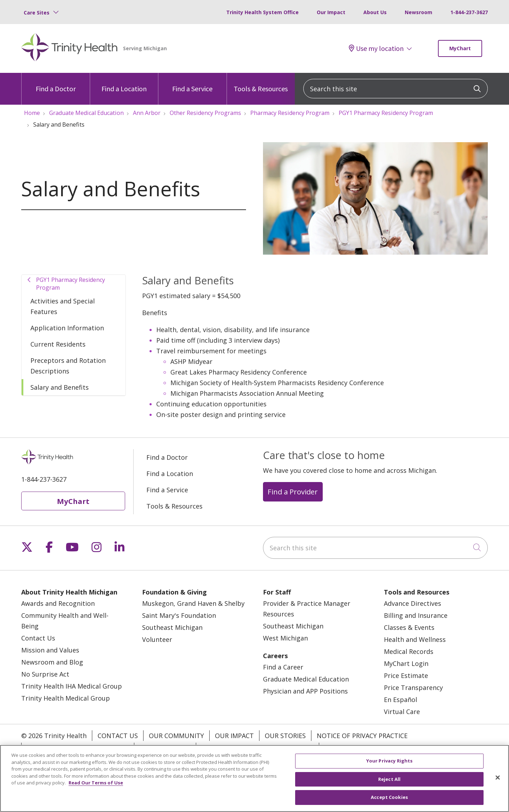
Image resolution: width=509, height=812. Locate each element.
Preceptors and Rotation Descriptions (68, 366)
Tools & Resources (261, 83)
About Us (375, 12)
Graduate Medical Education (306, 679)
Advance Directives (413, 603)
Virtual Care (402, 712)
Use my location (376, 48)
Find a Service (192, 83)
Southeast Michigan (172, 627)
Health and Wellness (415, 639)
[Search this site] (396, 89)
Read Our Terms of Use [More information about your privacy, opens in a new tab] (96, 784)
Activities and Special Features (63, 306)
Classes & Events (409, 627)
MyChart (460, 48)
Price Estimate (406, 675)
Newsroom (419, 12)
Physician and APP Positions (305, 691)
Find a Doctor (56, 83)
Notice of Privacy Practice (362, 736)
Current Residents (58, 344)
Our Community (176, 736)
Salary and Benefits (60, 387)
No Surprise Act (45, 674)
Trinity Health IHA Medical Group (72, 686)
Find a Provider (293, 492)
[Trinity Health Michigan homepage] (69, 48)
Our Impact (331, 12)
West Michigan (285, 638)
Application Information (67, 328)
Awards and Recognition (58, 603)
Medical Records (409, 651)
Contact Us (38, 638)
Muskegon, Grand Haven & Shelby (193, 603)
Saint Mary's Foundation (179, 615)
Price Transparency (413, 688)
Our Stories (285, 736)
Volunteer (157, 639)
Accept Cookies (389, 799)
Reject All (389, 781)
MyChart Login (406, 663)
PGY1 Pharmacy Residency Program (71, 284)
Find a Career (283, 667)
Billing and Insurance (416, 615)
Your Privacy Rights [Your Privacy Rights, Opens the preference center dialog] (389, 762)
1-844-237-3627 (469, 12)
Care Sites (37, 13)
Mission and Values (50, 650)
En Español (400, 700)
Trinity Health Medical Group (66, 698)
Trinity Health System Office (262, 12)
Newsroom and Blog (52, 662)
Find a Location (124, 83)
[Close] (498, 779)
